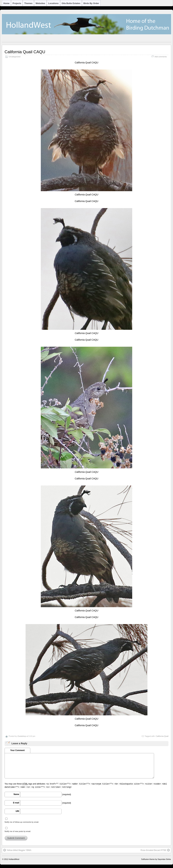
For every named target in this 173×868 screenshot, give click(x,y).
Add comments (161, 57)
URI (17, 811)
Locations (53, 3)
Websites (40, 3)
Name (16, 794)
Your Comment (17, 750)
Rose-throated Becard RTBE (155, 850)
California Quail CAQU (25, 52)
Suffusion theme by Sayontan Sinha (156, 859)
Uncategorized (15, 57)
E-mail (16, 803)
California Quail (162, 736)
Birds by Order (91, 3)
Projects (17, 3)
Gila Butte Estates (71, 3)
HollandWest (14, 859)
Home (6, 3)
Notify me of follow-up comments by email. (22, 822)
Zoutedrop (22, 736)
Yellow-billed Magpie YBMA (17, 850)
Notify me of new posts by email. (18, 831)
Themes (28, 3)
